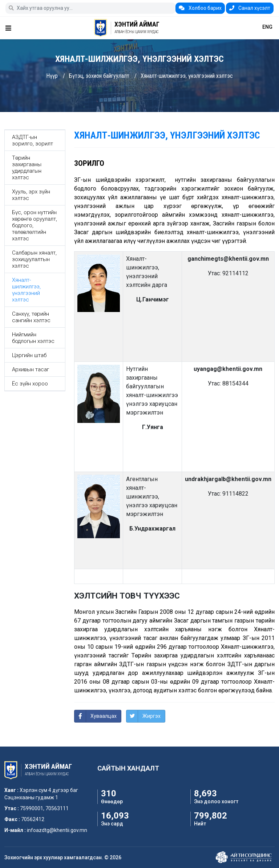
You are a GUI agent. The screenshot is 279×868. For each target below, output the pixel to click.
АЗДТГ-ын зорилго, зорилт (33, 140)
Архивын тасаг (31, 369)
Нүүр (52, 76)
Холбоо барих (200, 8)
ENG (267, 27)
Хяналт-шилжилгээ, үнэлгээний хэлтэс (187, 76)
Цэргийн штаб (29, 355)
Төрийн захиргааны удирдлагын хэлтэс (27, 168)
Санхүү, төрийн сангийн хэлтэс (31, 317)
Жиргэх (151, 716)
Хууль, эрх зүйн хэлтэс (31, 195)
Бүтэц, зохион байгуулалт (99, 76)
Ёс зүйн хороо (30, 384)
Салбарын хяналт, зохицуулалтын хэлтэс (34, 259)
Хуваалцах (104, 716)
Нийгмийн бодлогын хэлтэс (33, 338)
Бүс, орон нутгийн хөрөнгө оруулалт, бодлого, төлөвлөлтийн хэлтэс (35, 225)
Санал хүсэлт (250, 8)
